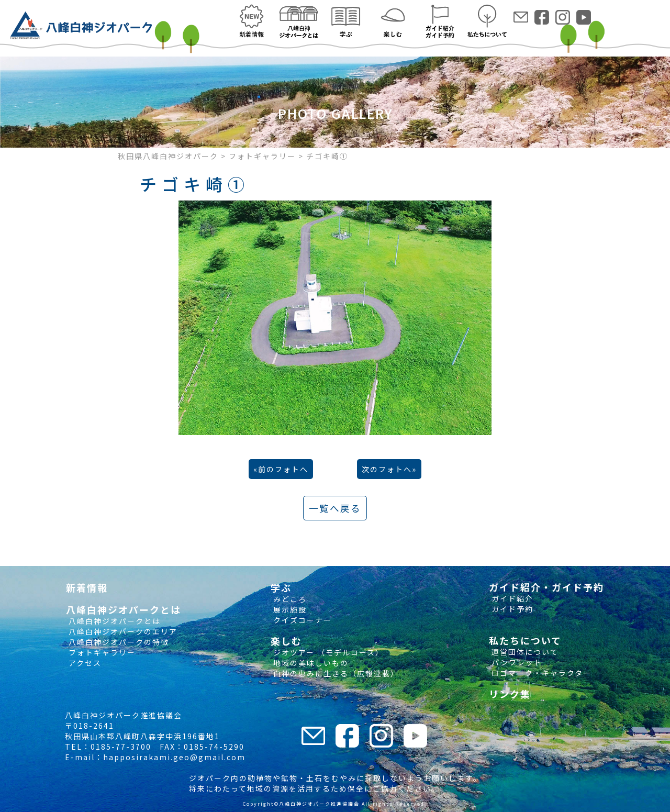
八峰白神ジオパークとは (113, 621)
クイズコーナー (301, 620)
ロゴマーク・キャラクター (540, 673)
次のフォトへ (387, 469)
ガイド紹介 (511, 598)
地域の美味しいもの (310, 663)
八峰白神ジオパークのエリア (122, 631)
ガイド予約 (511, 609)
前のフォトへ (283, 469)
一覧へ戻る (335, 508)
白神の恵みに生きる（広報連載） (335, 673)
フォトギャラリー (101, 652)
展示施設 (289, 609)
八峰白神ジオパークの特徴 (118, 642)
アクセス (84, 663)
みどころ (289, 599)
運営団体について (524, 652)
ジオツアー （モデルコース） (327, 652)
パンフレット (516, 662)
